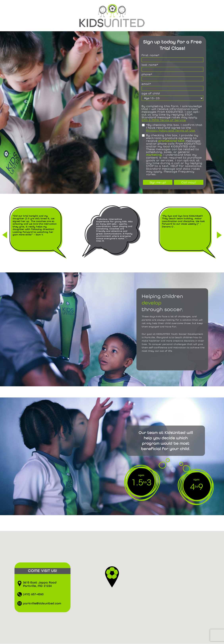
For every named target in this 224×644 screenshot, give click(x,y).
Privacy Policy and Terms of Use (171, 130)
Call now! (189, 182)
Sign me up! (158, 182)
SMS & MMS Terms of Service (164, 120)
